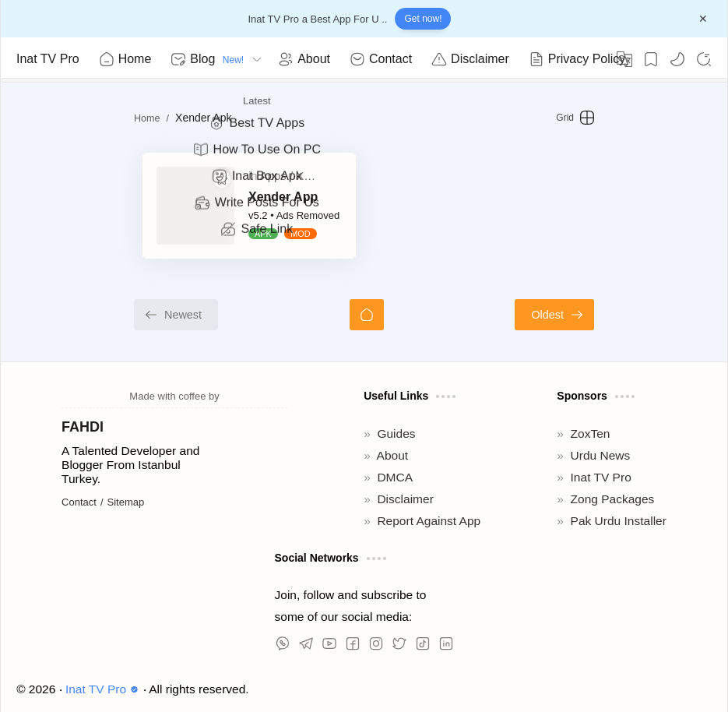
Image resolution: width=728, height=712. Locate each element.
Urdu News (601, 455)
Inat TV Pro (48, 59)
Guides (396, 434)
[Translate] (624, 59)
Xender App (210, 197)
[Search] (704, 59)
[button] (677, 59)
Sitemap (126, 502)
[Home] (367, 315)
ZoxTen (591, 434)
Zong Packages (613, 499)
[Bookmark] (651, 59)
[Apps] (202, 176)
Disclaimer (405, 499)
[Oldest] (628, 315)
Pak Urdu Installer (619, 521)
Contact (79, 502)
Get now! (423, 19)
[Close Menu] (703, 19)
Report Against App (429, 521)
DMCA (395, 477)
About (393, 455)
